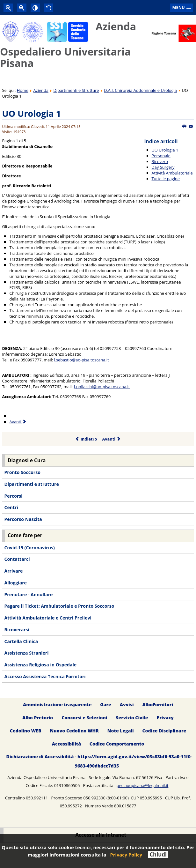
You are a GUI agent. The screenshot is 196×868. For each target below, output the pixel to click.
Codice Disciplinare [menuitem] (164, 731)
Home (23, 90)
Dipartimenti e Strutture (76, 90)
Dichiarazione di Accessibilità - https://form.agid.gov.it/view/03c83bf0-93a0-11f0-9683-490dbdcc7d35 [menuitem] (99, 761)
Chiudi (158, 854)
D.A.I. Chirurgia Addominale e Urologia (140, 90)
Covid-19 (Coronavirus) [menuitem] (29, 548)
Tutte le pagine (166, 179)
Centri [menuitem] (11, 507)
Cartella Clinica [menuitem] (21, 641)
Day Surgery (163, 167)
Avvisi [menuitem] (127, 705)
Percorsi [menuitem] (13, 496)
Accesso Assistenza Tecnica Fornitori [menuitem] (45, 676)
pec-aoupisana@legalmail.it (142, 785)
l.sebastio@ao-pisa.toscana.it (81, 360)
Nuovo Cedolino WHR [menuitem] (74, 731)
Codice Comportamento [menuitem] (117, 744)
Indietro (86, 439)
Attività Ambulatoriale (172, 173)
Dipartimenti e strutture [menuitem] (31, 484)
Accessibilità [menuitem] (66, 744)
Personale (161, 156)
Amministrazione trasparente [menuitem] (57, 705)
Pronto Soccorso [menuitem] (22, 472)
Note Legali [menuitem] (121, 731)
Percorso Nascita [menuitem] (23, 519)
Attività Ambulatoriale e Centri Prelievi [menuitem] (48, 618)
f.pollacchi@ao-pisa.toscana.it (102, 387)
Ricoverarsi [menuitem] (17, 630)
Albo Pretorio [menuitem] (38, 718)
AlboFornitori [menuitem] (158, 705)
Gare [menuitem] (106, 705)
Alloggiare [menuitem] (15, 583)
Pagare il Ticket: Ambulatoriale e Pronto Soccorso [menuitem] (59, 606)
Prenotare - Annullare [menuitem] (28, 594)
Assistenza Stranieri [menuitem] (26, 653)
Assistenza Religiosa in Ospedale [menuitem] (40, 665)
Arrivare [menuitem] (13, 571)
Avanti (111, 439)
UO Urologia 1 (31, 113)
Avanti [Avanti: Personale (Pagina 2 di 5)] (18, 422)
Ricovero (160, 161)
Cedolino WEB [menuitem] (26, 731)
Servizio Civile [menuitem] (132, 718)
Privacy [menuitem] (165, 718)
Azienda (41, 90)
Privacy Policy (126, 855)
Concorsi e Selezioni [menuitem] (84, 718)
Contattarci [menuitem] (17, 559)
